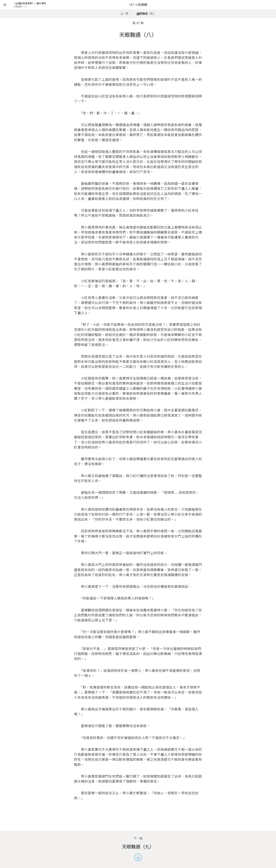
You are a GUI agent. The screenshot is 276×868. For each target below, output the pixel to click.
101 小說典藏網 (138, 9)
